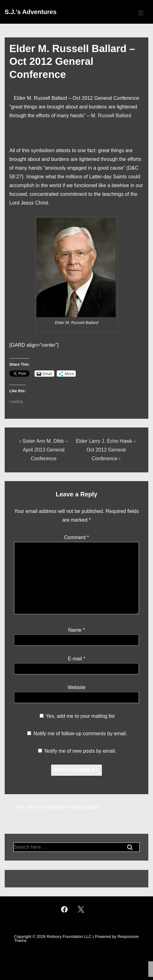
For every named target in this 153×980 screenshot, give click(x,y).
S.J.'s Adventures (31, 12)
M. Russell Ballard (111, 116)
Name (75, 630)
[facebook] (65, 909)
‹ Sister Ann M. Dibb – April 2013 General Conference (44, 450)
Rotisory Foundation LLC (69, 937)
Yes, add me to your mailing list (77, 716)
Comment (76, 537)
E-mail (75, 659)
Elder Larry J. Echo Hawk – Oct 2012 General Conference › (106, 450)
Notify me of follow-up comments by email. (80, 734)
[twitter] (81, 909)
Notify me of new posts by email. (80, 751)
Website (77, 687)
